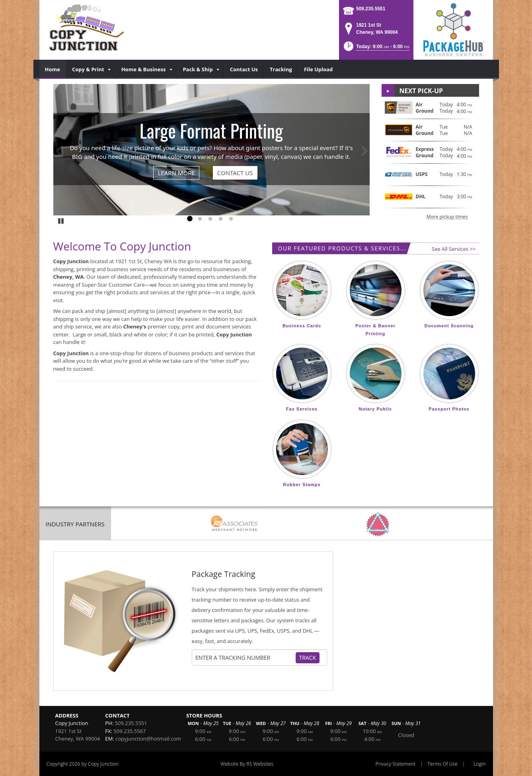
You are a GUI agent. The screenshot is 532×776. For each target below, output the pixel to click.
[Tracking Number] (245, 658)
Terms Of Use (442, 764)
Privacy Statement (396, 764)
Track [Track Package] (308, 658)
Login (479, 764)
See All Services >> (454, 249)
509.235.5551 (371, 9)
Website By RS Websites (247, 764)
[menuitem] (53, 69)
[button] (376, 49)
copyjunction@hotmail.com (148, 739)
